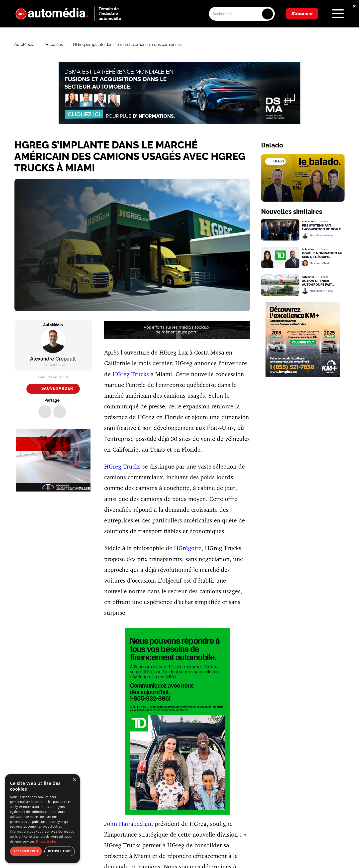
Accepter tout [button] (26, 851)
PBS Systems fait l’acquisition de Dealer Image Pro (322, 228)
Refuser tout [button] (60, 851)
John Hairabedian (128, 824)
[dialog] (42, 819)
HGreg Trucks (131, 374)
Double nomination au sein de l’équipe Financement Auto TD (322, 255)
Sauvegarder (57, 388)
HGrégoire (188, 548)
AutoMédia (24, 45)
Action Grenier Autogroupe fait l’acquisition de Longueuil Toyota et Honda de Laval (320, 283)
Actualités (54, 45)
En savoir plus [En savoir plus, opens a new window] (46, 841)
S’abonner (302, 14)
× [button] (74, 780)
